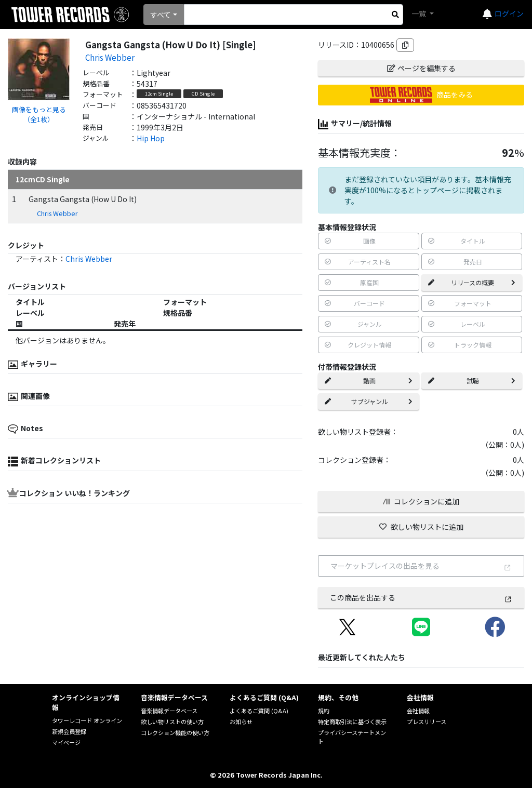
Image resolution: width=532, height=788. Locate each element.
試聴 (472, 380)
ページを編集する (421, 68)
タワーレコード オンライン (87, 720)
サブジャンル (368, 401)
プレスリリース (427, 722)
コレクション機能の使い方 (175, 732)
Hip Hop (151, 138)
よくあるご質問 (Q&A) (259, 711)
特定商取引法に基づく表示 (352, 722)
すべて (161, 15)
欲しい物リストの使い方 (172, 722)
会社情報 (418, 711)
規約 (324, 711)
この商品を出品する (421, 597)
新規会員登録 (69, 731)
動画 (368, 380)
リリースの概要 (472, 282)
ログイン (509, 14)
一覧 (420, 14)
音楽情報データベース (169, 711)
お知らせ (241, 722)
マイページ (66, 742)
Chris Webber (110, 57)
